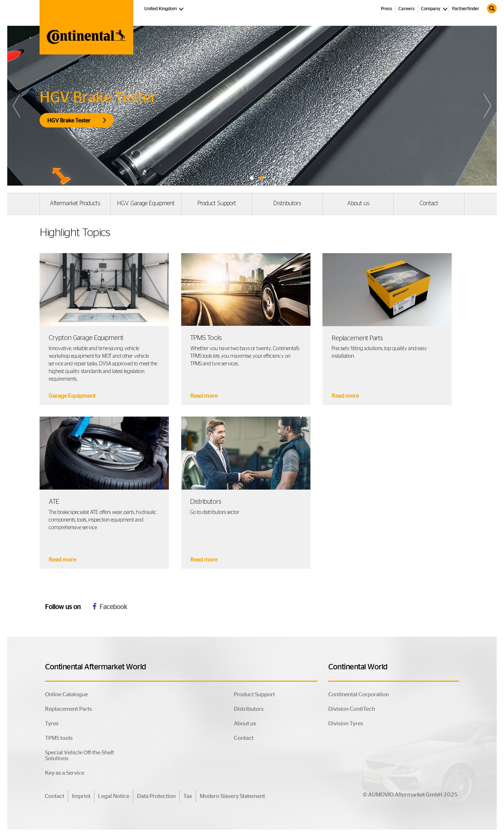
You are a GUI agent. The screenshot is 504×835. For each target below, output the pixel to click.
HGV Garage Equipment (146, 203)
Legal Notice (114, 796)
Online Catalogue (66, 694)
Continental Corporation (359, 694)
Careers (407, 9)
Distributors (287, 203)
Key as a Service (65, 773)
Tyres (52, 723)
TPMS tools (59, 738)
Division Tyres (346, 723)
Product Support (217, 203)
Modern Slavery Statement (232, 796)
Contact (429, 203)
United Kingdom (165, 8)
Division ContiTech (352, 709)
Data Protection (156, 796)
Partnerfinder (466, 9)
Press (387, 9)
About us (358, 203)
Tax (188, 796)
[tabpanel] (252, 106)
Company (431, 9)
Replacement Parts (68, 709)
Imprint (81, 796)
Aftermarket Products (75, 203)
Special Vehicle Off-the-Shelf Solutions (80, 755)
